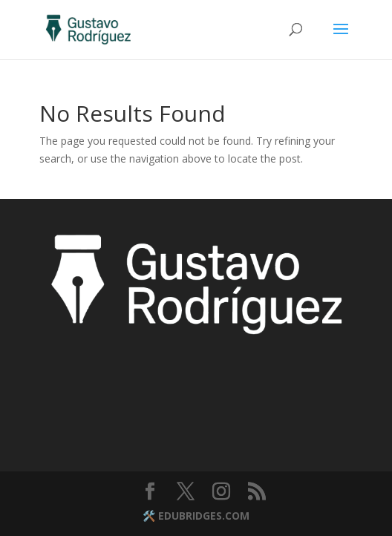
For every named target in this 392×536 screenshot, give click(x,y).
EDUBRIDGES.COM (204, 516)
